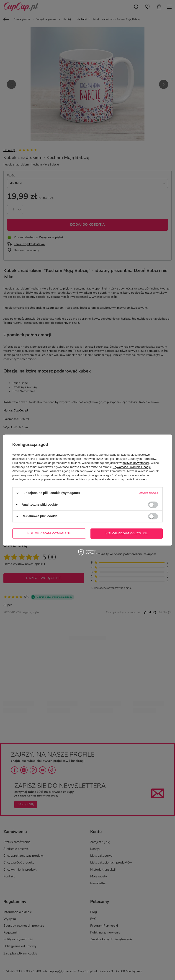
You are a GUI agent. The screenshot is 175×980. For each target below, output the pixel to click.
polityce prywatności (136, 463)
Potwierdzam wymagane (49, 533)
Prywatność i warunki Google (132, 467)
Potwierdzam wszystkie (127, 533)
